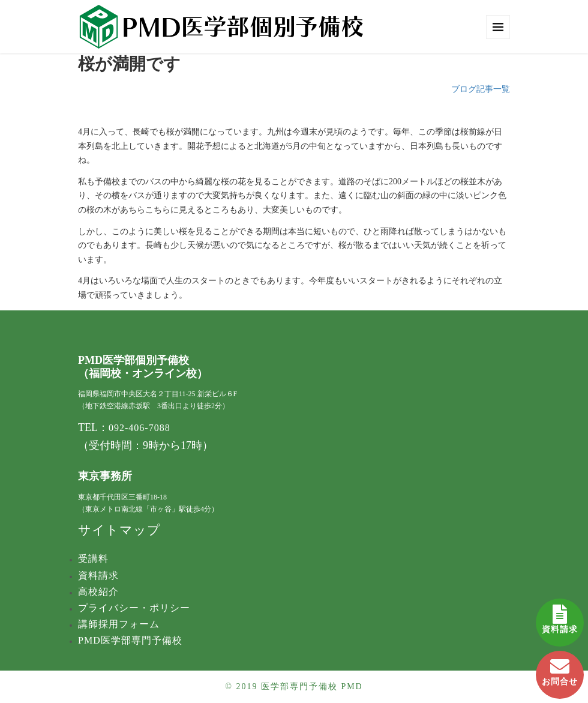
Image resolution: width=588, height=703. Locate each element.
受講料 (93, 559)
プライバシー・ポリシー (134, 608)
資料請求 (560, 616)
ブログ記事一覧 (481, 89)
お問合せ (560, 668)
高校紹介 (98, 592)
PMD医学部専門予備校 (130, 640)
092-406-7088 (139, 428)
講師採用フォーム (119, 624)
